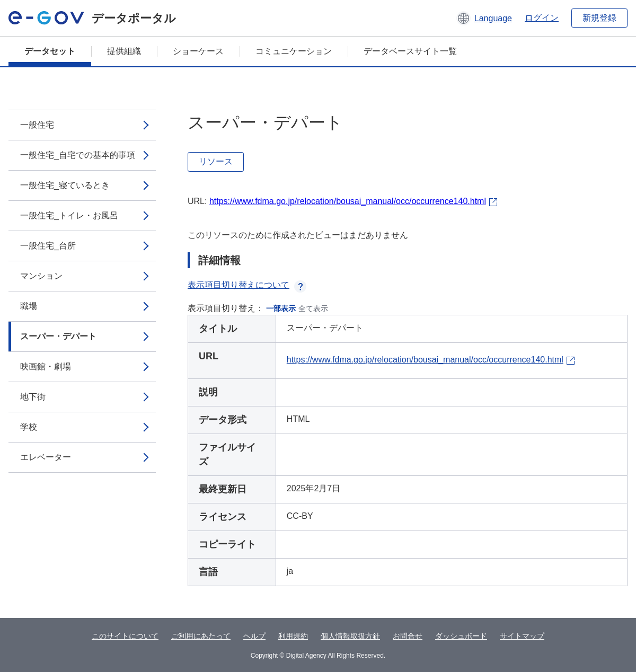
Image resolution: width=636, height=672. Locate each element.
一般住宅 (37, 125)
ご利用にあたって (201, 636)
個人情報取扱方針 (350, 636)
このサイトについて (125, 636)
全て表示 (313, 308)
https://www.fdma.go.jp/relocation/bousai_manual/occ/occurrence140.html (348, 201)
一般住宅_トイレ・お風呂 (69, 215)
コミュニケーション (294, 51)
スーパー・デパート (58, 336)
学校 (29, 427)
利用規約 (293, 636)
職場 (29, 306)
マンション (41, 276)
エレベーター (46, 457)
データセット (50, 51)
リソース (216, 161)
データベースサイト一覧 (410, 51)
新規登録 (599, 18)
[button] (484, 18)
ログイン (542, 18)
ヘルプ (254, 636)
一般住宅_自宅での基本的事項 (78, 155)
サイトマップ (522, 636)
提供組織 (124, 51)
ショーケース (198, 51)
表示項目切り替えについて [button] (247, 285)
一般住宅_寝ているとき (65, 185)
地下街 (33, 397)
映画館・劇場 (46, 366)
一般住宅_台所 (48, 246)
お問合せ (408, 636)
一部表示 (281, 308)
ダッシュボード (461, 636)
